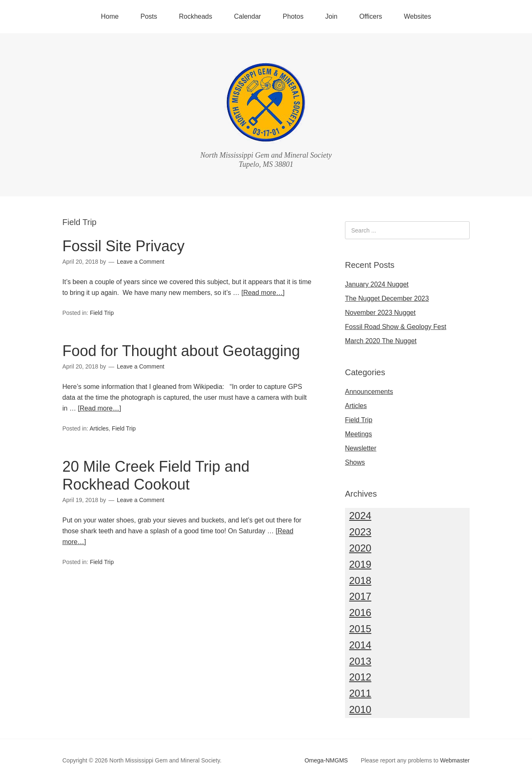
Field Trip (102, 313)
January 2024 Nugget (377, 284)
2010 (360, 709)
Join (331, 16)
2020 (360, 548)
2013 (360, 661)
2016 (360, 612)
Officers (371, 16)
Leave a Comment (140, 262)
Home (110, 16)
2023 (360, 532)
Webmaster (455, 760)
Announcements (369, 392)
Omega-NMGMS (326, 760)
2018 (360, 580)
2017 (360, 596)
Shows (355, 462)
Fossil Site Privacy (123, 246)
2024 (360, 516)
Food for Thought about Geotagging (181, 351)
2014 (360, 645)
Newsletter (361, 448)
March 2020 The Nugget (381, 341)
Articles (99, 428)
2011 (360, 693)
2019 (360, 564)
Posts (149, 16)
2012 (360, 677)
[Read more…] (263, 293)
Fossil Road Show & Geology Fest (396, 327)
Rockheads (195, 16)
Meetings (358, 434)
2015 (360, 629)
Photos (293, 16)
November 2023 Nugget (380, 313)
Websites (418, 16)
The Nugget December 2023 (387, 298)
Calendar (248, 16)
